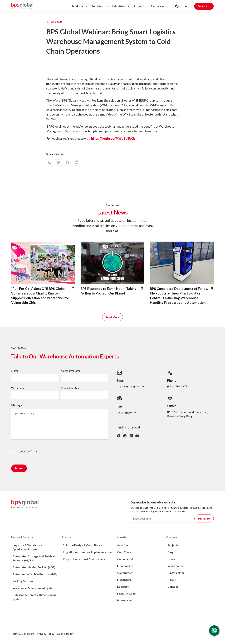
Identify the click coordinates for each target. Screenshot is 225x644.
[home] (22, 6)
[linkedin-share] (77, 162)
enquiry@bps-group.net (131, 386)
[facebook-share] (68, 162)
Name (15, 371)
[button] (79, 6)
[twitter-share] (59, 162)
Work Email (18, 388)
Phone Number (70, 388)
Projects (139, 6)
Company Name (71, 371)
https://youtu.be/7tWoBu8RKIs (113, 138)
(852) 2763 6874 (177, 386)
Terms (34, 451)
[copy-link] (50, 162)
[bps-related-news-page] (43, 263)
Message (17, 405)
